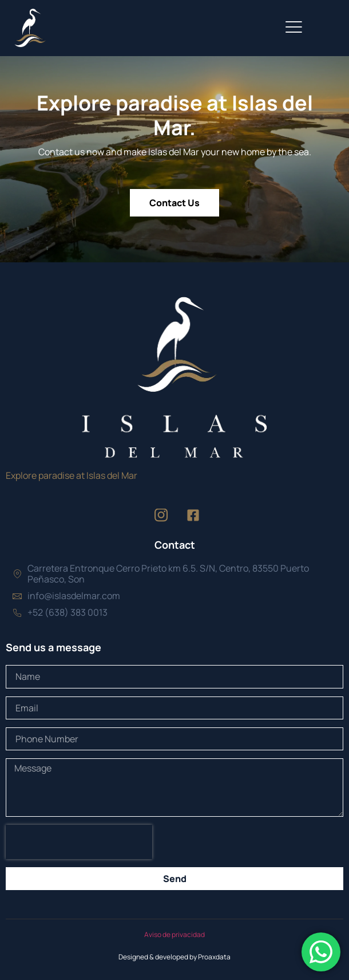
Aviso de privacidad (174, 934)
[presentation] (79, 842)
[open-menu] (294, 28)
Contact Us (174, 203)
